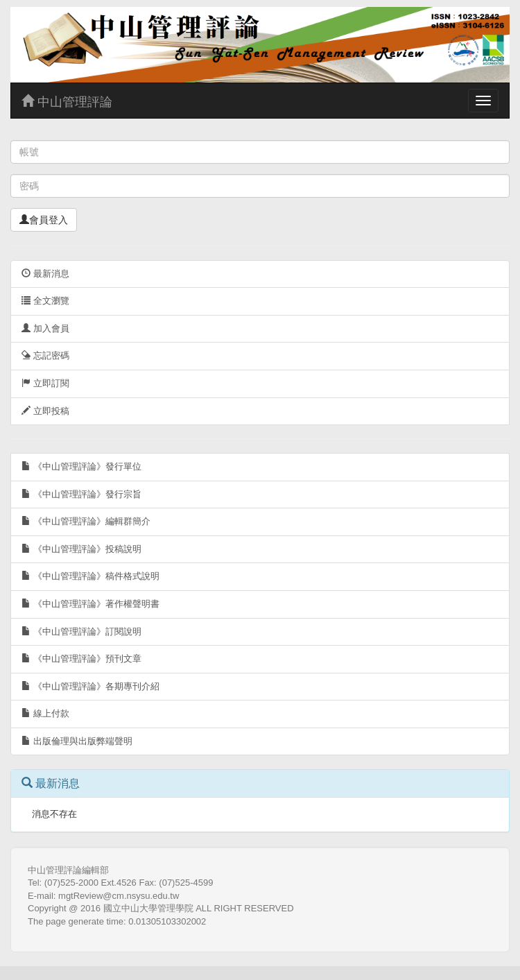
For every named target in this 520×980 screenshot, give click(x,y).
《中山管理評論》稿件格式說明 (90, 576)
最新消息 (45, 274)
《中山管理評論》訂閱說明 (81, 631)
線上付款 (45, 713)
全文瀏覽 (45, 301)
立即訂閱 (45, 383)
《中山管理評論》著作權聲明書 (90, 604)
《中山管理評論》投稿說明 (81, 549)
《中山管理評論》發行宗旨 (81, 494)
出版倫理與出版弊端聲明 (77, 741)
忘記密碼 (45, 355)
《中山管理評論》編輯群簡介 (86, 521)
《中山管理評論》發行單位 (81, 466)
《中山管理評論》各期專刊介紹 (90, 686)
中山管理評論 (67, 102)
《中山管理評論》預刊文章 (81, 659)
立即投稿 (45, 411)
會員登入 (44, 220)
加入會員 (45, 328)
